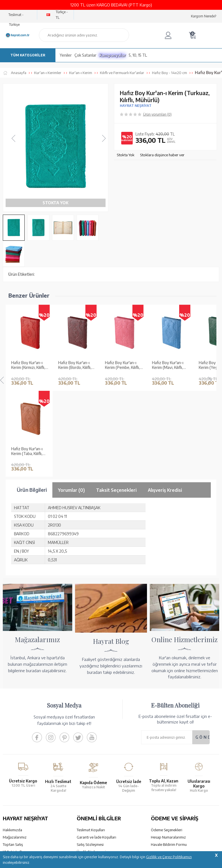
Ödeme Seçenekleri (167, 718)
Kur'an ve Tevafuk (17, 747)
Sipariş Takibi (162, 751)
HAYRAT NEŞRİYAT (136, 106)
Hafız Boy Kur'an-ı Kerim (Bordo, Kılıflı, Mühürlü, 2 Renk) (75, 339)
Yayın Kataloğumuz (18, 754)
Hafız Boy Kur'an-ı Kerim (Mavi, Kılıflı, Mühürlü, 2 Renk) (168, 339)
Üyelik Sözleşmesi (91, 740)
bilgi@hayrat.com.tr (19, 824)
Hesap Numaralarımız (168, 725)
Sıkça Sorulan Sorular (94, 761)
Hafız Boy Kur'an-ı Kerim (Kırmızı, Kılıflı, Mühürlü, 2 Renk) (28, 339)
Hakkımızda (12, 718)
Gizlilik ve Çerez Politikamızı (169, 857)
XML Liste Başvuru (18, 740)
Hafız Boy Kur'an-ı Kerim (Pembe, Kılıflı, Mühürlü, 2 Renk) (122, 339)
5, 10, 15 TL (138, 55)
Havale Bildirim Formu (169, 732)
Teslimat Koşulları (91, 718)
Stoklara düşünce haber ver (162, 155)
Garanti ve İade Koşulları (96, 725)
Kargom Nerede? (204, 16)
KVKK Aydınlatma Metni (96, 754)
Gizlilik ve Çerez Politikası (97, 747)
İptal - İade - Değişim (168, 758)
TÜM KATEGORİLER (28, 55)
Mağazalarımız (15, 725)
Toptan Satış (13, 732)
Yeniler (66, 55)
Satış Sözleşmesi (90, 732)
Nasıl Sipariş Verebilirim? (171, 766)
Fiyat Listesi (12, 761)
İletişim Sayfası (15, 832)
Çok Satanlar (85, 55)
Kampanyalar (113, 55)
